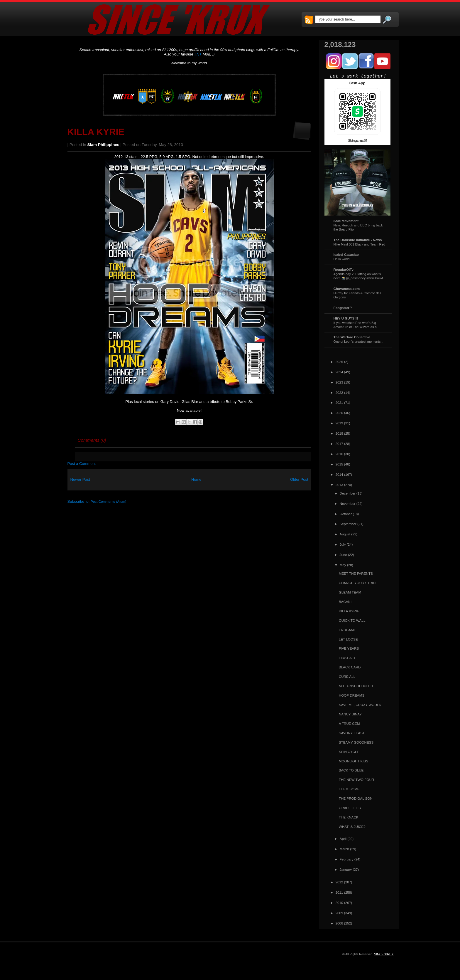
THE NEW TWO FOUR (357, 780)
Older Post (299, 479)
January (346, 869)
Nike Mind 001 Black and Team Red (359, 244)
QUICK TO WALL (352, 620)
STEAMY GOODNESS (356, 742)
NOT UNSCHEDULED (356, 686)
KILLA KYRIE (96, 132)
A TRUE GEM (349, 723)
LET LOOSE (348, 639)
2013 (339, 485)
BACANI (345, 602)
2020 (339, 413)
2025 (339, 362)
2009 (339, 913)
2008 (339, 923)
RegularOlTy (344, 269)
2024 (339, 372)
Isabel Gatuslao (346, 254)
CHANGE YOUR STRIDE (358, 583)
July (343, 544)
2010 (339, 903)
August (345, 534)
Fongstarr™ (343, 308)
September (348, 524)
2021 (339, 402)
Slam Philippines (103, 145)
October (346, 514)
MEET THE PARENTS (356, 573)
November (348, 504)
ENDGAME (347, 630)
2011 (339, 892)
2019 (339, 423)
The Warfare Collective (352, 337)
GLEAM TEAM (350, 592)
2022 (339, 392)
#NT (198, 54)
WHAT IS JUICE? (352, 827)
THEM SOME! (350, 789)
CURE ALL (347, 676)
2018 (339, 433)
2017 (339, 444)
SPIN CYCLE (349, 752)
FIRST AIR (347, 658)
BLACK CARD (350, 667)
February (347, 859)
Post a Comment (82, 464)
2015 (339, 464)
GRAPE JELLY (350, 808)
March (344, 849)
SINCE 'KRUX (384, 954)
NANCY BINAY (350, 714)
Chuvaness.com (347, 289)
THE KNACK (349, 817)
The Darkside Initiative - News (358, 240)
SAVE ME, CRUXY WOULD (360, 705)
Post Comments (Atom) (108, 501)
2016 (339, 454)
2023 (339, 382)
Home (196, 479)
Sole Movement (346, 221)
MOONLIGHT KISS (354, 761)
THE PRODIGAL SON (356, 798)
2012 (339, 882)
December (348, 493)
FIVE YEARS (349, 648)
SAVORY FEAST (352, 733)
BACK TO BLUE (351, 770)
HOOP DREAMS (352, 695)
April (343, 839)
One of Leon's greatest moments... (358, 342)
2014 (339, 474)
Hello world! (342, 259)
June (343, 555)
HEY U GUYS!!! (346, 318)
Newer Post (80, 479)
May (343, 565)
